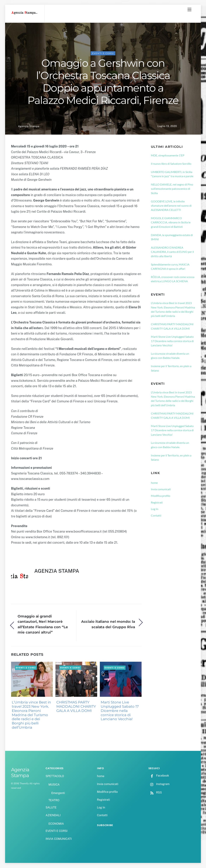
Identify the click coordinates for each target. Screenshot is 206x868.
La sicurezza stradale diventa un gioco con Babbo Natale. (170, 356)
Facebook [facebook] (159, 776)
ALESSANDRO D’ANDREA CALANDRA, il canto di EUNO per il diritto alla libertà (172, 252)
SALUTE (51, 808)
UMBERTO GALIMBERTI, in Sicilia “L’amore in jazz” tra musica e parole (172, 174)
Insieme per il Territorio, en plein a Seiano (171, 368)
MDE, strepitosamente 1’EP (168, 156)
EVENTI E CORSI (103, 54)
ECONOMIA (56, 824)
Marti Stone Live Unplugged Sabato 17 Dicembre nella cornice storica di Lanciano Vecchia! (120, 711)
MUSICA (54, 785)
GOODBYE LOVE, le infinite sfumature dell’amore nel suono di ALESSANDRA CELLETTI (171, 206)
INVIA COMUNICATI (59, 839)
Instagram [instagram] (159, 784)
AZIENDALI (53, 816)
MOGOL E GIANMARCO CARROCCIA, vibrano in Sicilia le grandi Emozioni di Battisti (171, 223)
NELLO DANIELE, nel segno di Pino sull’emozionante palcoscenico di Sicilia (172, 189)
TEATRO (54, 801)
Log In (155, 509)
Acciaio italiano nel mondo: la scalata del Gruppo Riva (108, 624)
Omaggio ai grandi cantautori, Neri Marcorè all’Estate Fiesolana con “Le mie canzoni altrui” (43, 625)
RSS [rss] (155, 793)
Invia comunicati (161, 489)
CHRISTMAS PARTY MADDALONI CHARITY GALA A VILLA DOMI (76, 707)
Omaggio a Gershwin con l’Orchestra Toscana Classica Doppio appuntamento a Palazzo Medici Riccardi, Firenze (103, 82)
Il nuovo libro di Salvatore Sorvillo (171, 164)
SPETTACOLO (55, 776)
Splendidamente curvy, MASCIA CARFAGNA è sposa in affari (170, 267)
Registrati (157, 503)
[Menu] (189, 10)
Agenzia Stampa (29, 127)
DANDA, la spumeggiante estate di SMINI (172, 237)
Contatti (156, 516)
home (154, 483)
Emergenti (58, 793)
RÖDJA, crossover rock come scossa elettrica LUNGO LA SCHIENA (173, 279)
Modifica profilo (161, 496)
